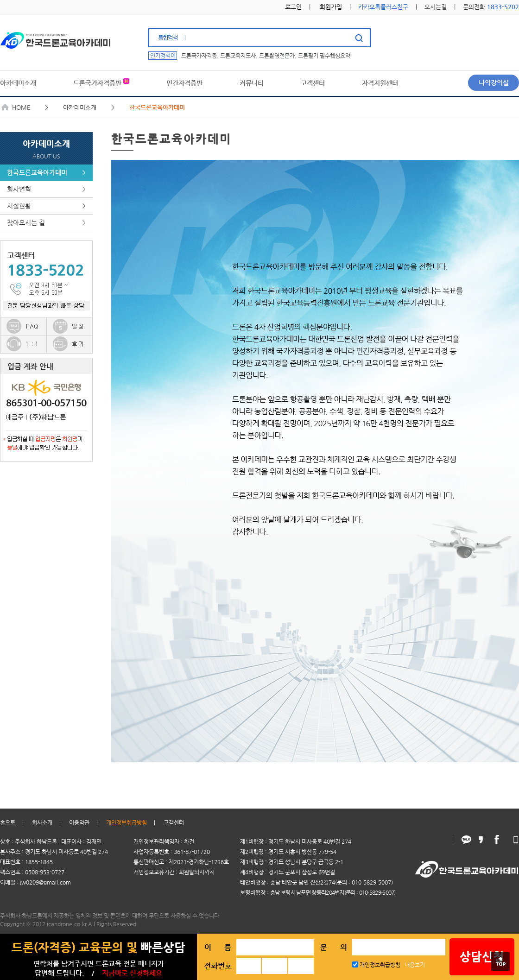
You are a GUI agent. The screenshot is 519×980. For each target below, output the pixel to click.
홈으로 (8, 822)
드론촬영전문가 (277, 56)
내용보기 (415, 965)
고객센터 (174, 822)
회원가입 (331, 7)
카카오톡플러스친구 (383, 7)
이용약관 (79, 822)
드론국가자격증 (199, 56)
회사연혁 (46, 189)
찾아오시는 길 (46, 223)
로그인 (293, 7)
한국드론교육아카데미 (46, 173)
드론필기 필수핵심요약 (324, 56)
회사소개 (42, 822)
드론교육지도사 (238, 56)
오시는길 (436, 7)
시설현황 (46, 206)
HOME (16, 107)
